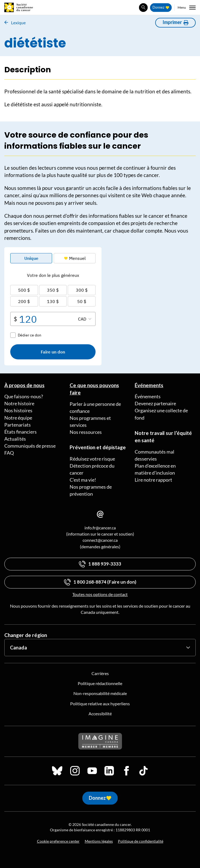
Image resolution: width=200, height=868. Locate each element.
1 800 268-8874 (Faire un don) (105, 582)
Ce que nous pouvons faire (94, 389)
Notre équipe (18, 418)
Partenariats (18, 425)
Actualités (15, 439)
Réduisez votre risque (92, 459)
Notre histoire (19, 403)
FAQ (9, 453)
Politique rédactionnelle (100, 683)
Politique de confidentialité (141, 841)
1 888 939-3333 (105, 564)
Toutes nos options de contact (100, 594)
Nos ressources (86, 432)
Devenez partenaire (155, 403)
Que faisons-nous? (24, 396)
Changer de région (26, 635)
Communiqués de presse (30, 446)
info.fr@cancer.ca (100, 528)
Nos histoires (18, 410)
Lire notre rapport (153, 480)
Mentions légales (99, 841)
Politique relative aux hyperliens (100, 704)
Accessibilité (100, 714)
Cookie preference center (58, 841)
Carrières (100, 673)
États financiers (21, 432)
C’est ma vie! (83, 480)
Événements (149, 385)
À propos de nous (24, 385)
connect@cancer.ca (100, 540)
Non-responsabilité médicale (100, 693)
